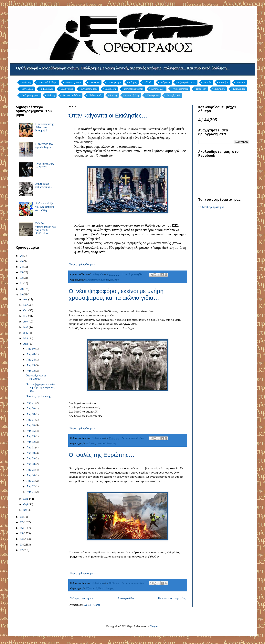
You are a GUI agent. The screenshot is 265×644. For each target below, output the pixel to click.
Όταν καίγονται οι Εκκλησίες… (108, 115)
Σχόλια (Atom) (92, 605)
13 (22, 545)
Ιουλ (26, 327)
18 (22, 517)
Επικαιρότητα (114, 82)
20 (22, 289)
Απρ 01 (31, 492)
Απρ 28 (31, 354)
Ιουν (26, 333)
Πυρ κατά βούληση (48, 82)
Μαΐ (26, 338)
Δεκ (26, 299)
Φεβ (26, 504)
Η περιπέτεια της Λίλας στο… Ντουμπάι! (45, 127)
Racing (113, 95)
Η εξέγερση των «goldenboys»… (44, 146)
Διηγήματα (220, 89)
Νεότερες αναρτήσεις (81, 598)
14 (22, 539)
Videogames (153, 95)
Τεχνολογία (27, 89)
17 (22, 522)
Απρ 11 (31, 448)
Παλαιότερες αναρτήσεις (172, 598)
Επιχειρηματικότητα (134, 89)
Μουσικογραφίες (73, 82)
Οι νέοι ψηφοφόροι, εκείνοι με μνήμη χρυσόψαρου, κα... (41, 388)
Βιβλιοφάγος (47, 89)
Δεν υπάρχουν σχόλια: (133, 274)
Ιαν (25, 510)
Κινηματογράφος (89, 89)
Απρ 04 (31, 475)
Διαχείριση (111, 89)
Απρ (26, 344)
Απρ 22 (31, 371)
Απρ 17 (31, 420)
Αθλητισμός (67, 89)
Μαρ (26, 499)
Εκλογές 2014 (158, 89)
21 (22, 283)
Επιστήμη (224, 82)
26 (22, 256)
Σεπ (26, 316)
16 (22, 528)
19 (22, 295)
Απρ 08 (31, 464)
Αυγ (26, 322)
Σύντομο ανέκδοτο (72, 95)
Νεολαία (241, 82)
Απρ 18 (31, 414)
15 (22, 533)
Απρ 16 (31, 425)
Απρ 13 (31, 436)
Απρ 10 (31, 453)
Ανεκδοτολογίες (180, 89)
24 (22, 267)
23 (22, 272)
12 (22, 550)
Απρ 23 (31, 365)
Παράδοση (201, 89)
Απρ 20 (31, 409)
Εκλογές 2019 (173, 95)
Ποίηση (51, 95)
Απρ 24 (31, 360)
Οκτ (26, 310)
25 (22, 261)
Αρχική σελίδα (126, 598)
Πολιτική (26, 82)
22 (22, 278)
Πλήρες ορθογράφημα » (82, 265)
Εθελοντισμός (95, 95)
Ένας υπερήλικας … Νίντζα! (45, 166)
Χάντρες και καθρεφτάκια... (44, 185)
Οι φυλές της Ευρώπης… (102, 455)
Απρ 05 (31, 470)
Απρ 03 (31, 481)
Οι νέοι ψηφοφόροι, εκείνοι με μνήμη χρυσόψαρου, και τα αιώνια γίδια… (116, 294)
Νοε (26, 305)
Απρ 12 (31, 442)
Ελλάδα (148, 82)
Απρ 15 (31, 431)
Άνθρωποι (165, 82)
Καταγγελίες (239, 89)
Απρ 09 (31, 459)
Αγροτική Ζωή (132, 95)
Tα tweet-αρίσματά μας (211, 207)
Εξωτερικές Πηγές (187, 82)
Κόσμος (133, 82)
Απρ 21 (31, 403)
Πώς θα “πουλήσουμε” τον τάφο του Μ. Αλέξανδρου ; (46, 228)
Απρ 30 (31, 349)
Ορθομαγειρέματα (31, 95)
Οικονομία (95, 82)
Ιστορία (207, 82)
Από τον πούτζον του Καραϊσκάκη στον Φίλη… (45, 207)
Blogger (154, 626)
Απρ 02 (31, 486)
